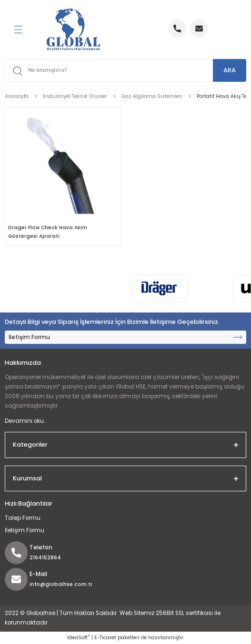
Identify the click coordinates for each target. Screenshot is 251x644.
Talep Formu (23, 518)
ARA (230, 70)
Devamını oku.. (26, 421)
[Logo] (73, 29)
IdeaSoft (78, 638)
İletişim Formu (25, 530)
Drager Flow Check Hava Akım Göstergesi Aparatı (48, 232)
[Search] (125, 70)
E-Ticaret (105, 638)
